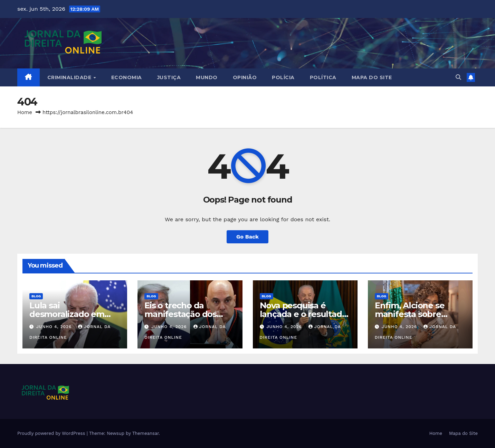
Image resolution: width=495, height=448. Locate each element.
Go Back (247, 237)
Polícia (283, 77)
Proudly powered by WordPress (52, 433)
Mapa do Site (372, 77)
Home (25, 112)
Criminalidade (70, 77)
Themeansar (146, 433)
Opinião (245, 77)
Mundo (207, 77)
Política (323, 77)
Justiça (169, 77)
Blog (36, 296)
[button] (458, 77)
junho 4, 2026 (55, 327)
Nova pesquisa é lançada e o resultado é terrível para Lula (303, 314)
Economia (127, 77)
